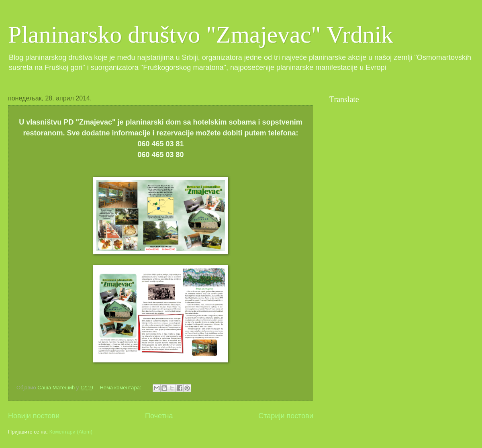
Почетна (159, 416)
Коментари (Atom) (71, 432)
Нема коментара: (121, 388)
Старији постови (286, 416)
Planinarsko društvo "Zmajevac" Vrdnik (201, 35)
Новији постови (34, 416)
